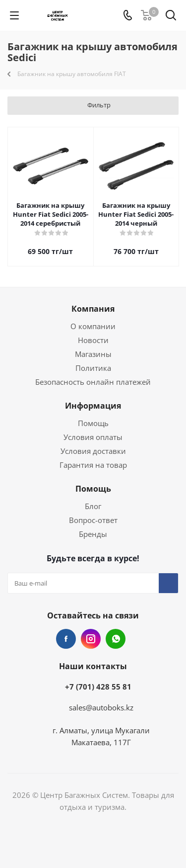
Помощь (93, 423)
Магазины (93, 354)
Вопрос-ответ (93, 520)
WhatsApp (116, 639)
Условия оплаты (93, 437)
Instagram (91, 639)
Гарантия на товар (93, 465)
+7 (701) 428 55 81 (98, 687)
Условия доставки (93, 451)
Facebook (66, 639)
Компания (93, 309)
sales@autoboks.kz (101, 707)
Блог (93, 506)
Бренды (93, 534)
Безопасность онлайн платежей (93, 382)
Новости (93, 340)
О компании (93, 326)
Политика (93, 368)
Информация (93, 406)
